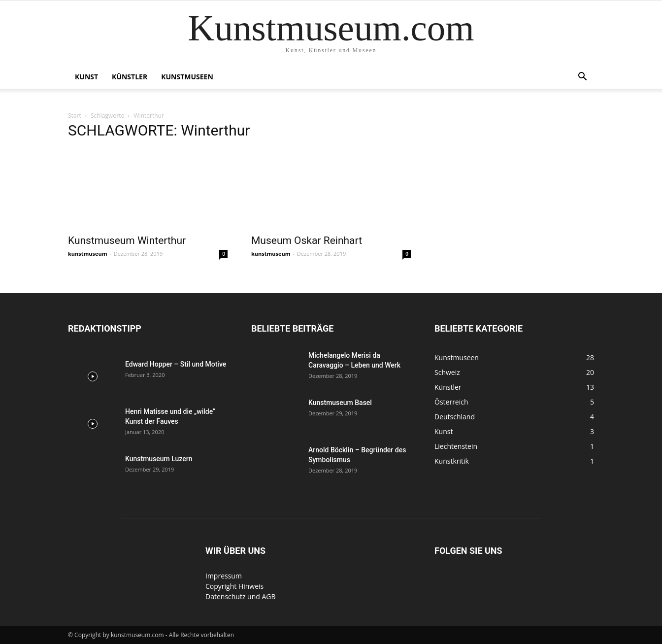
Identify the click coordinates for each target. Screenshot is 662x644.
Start (75, 116)
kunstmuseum (88, 254)
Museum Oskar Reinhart (307, 240)
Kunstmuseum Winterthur (127, 240)
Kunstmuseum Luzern (159, 459)
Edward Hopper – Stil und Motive (176, 364)
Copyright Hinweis (234, 586)
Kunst (86, 77)
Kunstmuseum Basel (340, 403)
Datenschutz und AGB (241, 596)
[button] (582, 78)
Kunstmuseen (187, 77)
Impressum (224, 576)
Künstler (130, 77)
